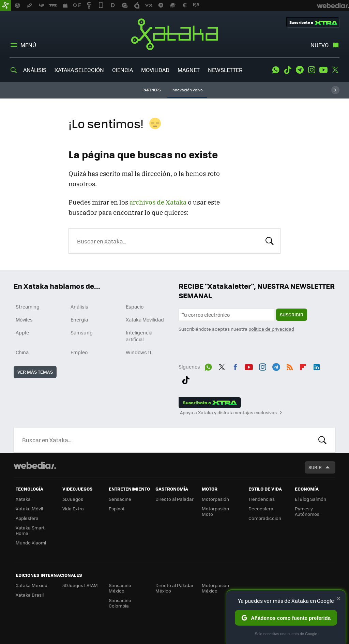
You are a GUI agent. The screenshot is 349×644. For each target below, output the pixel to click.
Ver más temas (35, 372)
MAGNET (189, 70)
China (22, 352)
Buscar (270, 240)
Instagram (312, 70)
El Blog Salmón (310, 499)
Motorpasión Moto (215, 511)
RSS (290, 366)
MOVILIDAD (155, 70)
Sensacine (120, 499)
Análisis (79, 306)
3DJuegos (73, 499)
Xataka (174, 34)
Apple (22, 332)
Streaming (28, 306)
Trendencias (262, 499)
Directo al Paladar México (174, 588)
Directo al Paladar (174, 499)
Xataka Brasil (30, 595)
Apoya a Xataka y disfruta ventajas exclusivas (228, 413)
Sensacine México (120, 588)
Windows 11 (139, 352)
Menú (28, 45)
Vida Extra (73, 508)
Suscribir (292, 314)
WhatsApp (276, 70)
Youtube (323, 70)
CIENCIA (123, 70)
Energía (79, 319)
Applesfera (27, 518)
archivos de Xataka (158, 202)
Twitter (335, 70)
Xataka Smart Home (30, 530)
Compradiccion (265, 518)
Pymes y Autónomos (307, 511)
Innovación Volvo (187, 90)
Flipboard (303, 366)
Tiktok (288, 70)
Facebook (235, 366)
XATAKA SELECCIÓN (79, 70)
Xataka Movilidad (145, 319)
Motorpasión (215, 499)
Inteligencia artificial (139, 336)
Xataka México (32, 585)
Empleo (79, 352)
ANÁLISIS (35, 70)
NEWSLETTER (225, 70)
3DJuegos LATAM (80, 585)
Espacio (135, 306)
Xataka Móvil (29, 508)
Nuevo (320, 45)
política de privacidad (271, 329)
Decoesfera (261, 508)
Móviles (24, 319)
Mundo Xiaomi (31, 543)
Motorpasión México (215, 588)
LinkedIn (317, 366)
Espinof (117, 508)
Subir (315, 467)
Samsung (82, 332)
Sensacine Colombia (120, 603)
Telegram (300, 70)
